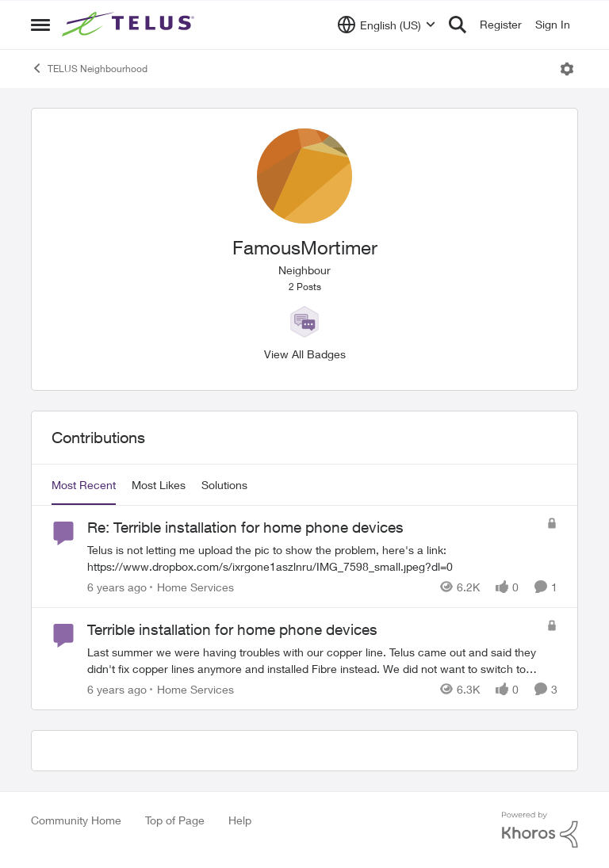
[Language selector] (387, 25)
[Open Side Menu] (40, 25)
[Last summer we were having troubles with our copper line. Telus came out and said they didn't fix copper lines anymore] (313, 660)
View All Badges (305, 354)
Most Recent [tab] (84, 485)
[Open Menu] (567, 69)
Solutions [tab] (224, 485)
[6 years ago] (117, 587)
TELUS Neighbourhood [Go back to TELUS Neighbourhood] (89, 68)
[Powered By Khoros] (540, 830)
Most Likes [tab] (159, 485)
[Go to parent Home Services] (192, 587)
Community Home (76, 820)
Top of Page (175, 820)
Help (240, 820)
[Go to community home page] (130, 25)
